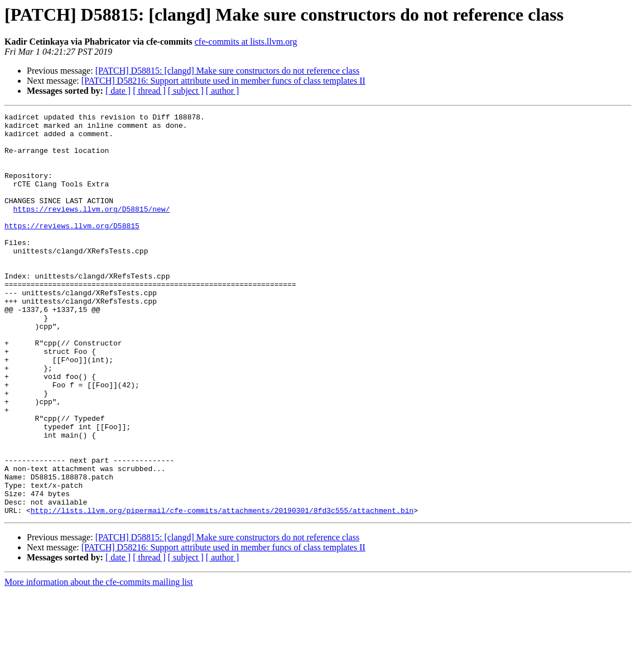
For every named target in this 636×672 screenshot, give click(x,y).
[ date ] (118, 91)
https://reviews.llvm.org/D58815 (72, 249)
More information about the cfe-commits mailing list (99, 662)
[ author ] (223, 91)
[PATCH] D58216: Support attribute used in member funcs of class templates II (223, 81)
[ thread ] (149, 91)
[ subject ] (186, 91)
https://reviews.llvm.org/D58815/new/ (92, 229)
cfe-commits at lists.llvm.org (246, 42)
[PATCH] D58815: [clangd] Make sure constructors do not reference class (228, 71)
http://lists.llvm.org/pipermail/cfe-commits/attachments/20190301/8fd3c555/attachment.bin (222, 591)
